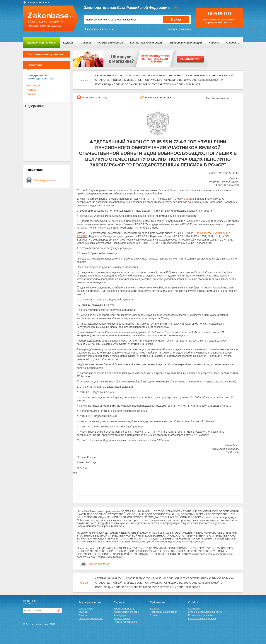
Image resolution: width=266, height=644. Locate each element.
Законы (86, 43)
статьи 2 (189, 199)
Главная (83, 80)
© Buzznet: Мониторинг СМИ (39, 624)
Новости (214, 43)
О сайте (193, 602)
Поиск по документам (91, 618)
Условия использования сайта (205, 612)
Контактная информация (202, 618)
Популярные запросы (97, 29)
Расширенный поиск (179, 29)
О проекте (233, 43)
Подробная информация (218, 98)
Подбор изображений (126, 622)
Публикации (158, 602)
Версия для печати (45, 180)
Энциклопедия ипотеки (41, 43)
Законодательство (90, 602)
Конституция (34, 86)
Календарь (120, 615)
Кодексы (69, 43)
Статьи (154, 615)
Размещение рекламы (201, 615)
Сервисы (119, 602)
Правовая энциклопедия (186, 43)
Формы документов (110, 43)
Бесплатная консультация (147, 43)
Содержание (35, 106)
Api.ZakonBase (122, 618)
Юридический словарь (126, 612)
